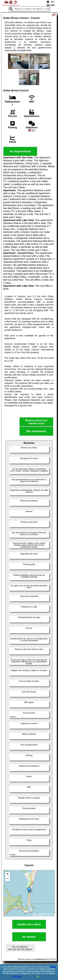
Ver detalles (29, 937)
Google (53, 967)
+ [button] (8, 874)
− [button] (8, 879)
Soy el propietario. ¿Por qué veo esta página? (20, 948)
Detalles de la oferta (29, 924)
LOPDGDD (17, 977)
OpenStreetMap (48, 915)
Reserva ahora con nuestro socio (36, 422)
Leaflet (36, 915)
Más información (36, 431)
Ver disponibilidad (20, 151)
